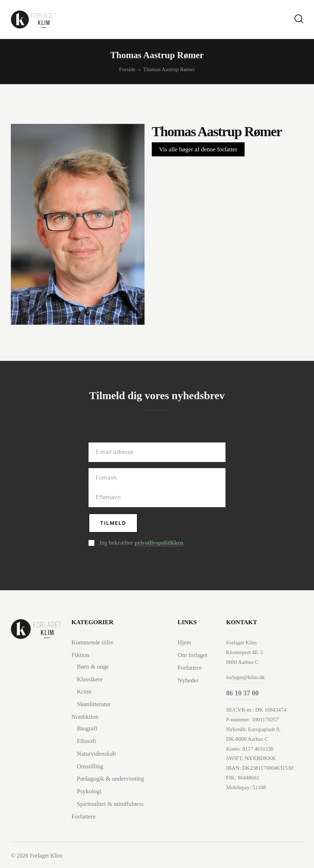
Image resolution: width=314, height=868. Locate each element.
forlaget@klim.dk (246, 677)
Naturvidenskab (96, 754)
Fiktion (80, 655)
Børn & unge (93, 667)
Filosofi (87, 741)
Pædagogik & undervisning (111, 779)
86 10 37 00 (242, 693)
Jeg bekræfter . (142, 543)
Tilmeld (113, 523)
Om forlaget (192, 655)
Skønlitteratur (94, 704)
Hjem (184, 642)
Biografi (87, 728)
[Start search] (299, 19)
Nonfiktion (85, 717)
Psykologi (89, 791)
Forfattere (84, 817)
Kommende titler (93, 642)
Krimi (84, 692)
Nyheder (188, 680)
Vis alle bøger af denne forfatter (198, 149)
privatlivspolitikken (159, 543)
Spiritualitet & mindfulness (110, 804)
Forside (127, 69)
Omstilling (90, 766)
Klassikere (90, 679)
